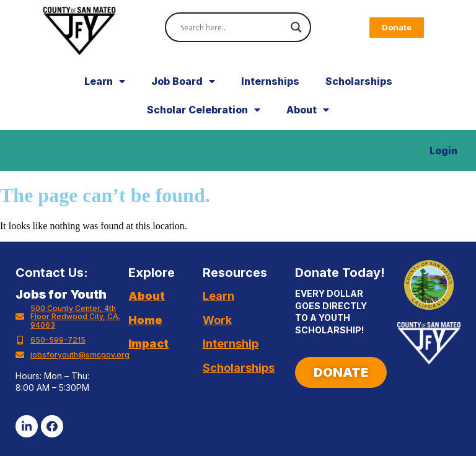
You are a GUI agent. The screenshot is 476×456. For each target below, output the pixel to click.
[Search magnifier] (296, 27)
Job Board (183, 81)
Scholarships (359, 81)
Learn (105, 81)
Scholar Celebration (204, 110)
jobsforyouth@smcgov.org (80, 355)
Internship (231, 344)
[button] (397, 28)
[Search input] (232, 27)
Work (217, 320)
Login (443, 151)
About (308, 110)
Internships (270, 81)
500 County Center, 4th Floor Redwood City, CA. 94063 (75, 317)
